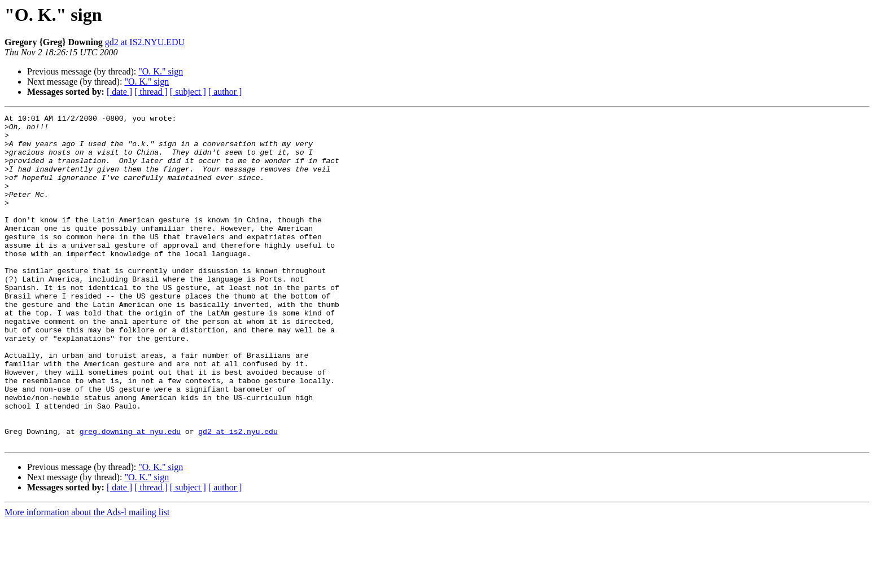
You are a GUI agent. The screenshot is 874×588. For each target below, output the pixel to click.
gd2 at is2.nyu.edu (238, 495)
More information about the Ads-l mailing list (87, 578)
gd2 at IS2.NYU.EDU (145, 42)
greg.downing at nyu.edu (130, 495)
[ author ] (225, 92)
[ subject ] (188, 92)
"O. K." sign (161, 71)
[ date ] (119, 92)
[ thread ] (151, 92)
